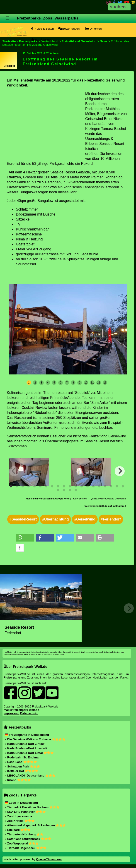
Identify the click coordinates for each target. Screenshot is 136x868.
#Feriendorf (111, 519)
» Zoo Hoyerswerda (18, 816)
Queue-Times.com (49, 859)
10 (86, 383)
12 (98, 383)
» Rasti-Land (21, 762)
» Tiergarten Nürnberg (24, 834)
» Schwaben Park (22, 766)
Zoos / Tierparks (23, 795)
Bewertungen (69, 29)
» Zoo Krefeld (20, 821)
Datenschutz (29, 713)
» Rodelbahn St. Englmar (22, 757)
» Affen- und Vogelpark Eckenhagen (35, 825)
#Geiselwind (85, 519)
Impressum (11, 713)
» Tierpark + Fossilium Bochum (32, 807)
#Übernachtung (55, 519)
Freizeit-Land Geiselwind (79, 41)
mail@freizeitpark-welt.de (21, 710)
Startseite (9, 41)
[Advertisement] (45, 123)
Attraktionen (41, 40)
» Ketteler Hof (22, 771)
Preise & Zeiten (42, 29)
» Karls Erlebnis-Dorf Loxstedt (26, 748)
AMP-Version (80, 499)
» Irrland (18, 780)
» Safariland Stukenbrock (28, 839)
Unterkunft (94, 29)
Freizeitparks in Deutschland (27, 735)
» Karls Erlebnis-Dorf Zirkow (25, 744)
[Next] (120, 471)
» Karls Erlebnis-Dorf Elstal (29, 753)
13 (105, 383)
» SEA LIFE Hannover (25, 812)
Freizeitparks (29, 18)
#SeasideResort (23, 519)
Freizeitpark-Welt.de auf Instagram (104, 506)
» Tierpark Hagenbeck (26, 848)
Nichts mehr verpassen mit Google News (48, 499)
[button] (25, 538)
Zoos (48, 18)
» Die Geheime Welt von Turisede (35, 739)
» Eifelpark (18, 830)
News (104, 41)
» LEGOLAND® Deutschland (30, 776)
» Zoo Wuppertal (22, 843)
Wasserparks (67, 18)
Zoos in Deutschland (21, 803)
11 (92, 383)
